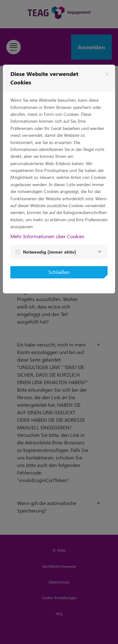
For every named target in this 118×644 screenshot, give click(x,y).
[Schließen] (107, 74)
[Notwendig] (99, 252)
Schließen (59, 272)
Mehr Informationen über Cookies (47, 236)
